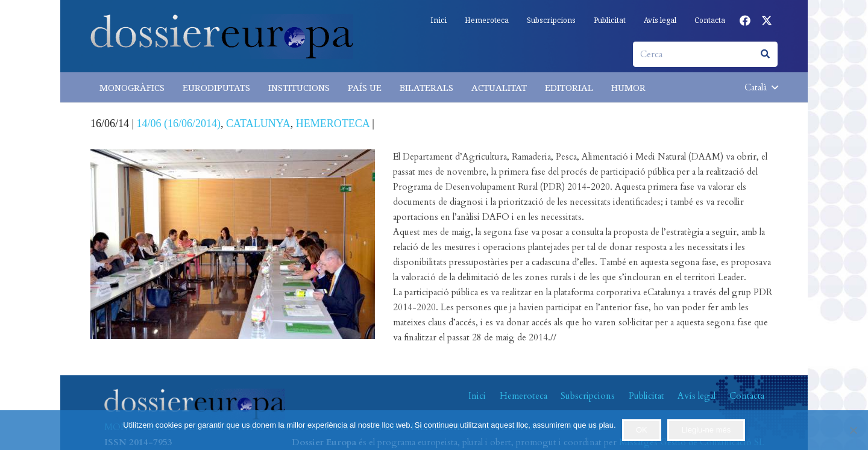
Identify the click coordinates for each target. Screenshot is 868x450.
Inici (477, 396)
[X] (767, 20)
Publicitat (646, 396)
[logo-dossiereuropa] (222, 36)
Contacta (747, 396)
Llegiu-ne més (706, 430)
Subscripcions (588, 396)
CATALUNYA (258, 123)
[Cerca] (705, 54)
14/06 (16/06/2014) (179, 123)
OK (642, 430)
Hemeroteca (524, 396)
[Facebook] (745, 20)
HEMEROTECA (333, 123)
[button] (761, 87)
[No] (853, 430)
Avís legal (697, 396)
